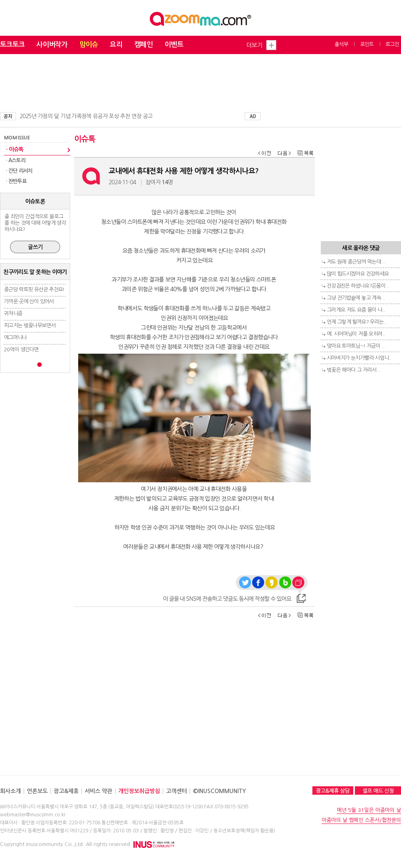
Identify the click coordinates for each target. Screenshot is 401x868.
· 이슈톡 (15, 149)
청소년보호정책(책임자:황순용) (244, 831)
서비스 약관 (98, 791)
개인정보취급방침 (139, 791)
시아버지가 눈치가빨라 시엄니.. (359, 358)
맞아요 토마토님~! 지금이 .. (355, 346)
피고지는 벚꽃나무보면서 (30, 325)
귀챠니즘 (13, 313)
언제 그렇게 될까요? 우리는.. (356, 322)
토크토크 (12, 45)
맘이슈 (89, 45)
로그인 (392, 44)
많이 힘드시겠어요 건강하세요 (358, 274)
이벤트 (174, 45)
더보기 (254, 45)
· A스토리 (16, 160)
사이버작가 (52, 45)
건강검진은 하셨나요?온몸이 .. (358, 286)
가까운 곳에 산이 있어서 (29, 301)
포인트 (367, 44)
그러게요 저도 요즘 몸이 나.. (356, 310)
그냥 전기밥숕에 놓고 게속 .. (356, 298)
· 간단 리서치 (19, 171)
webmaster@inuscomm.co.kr (33, 815)
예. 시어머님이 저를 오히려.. (356, 334)
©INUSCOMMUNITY (219, 791)
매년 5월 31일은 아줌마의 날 (369, 810)
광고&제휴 (66, 791)
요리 (116, 45)
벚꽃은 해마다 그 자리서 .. (354, 370)
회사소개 (10, 791)
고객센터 (176, 791)
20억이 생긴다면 (21, 349)
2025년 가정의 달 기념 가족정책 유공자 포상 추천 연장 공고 (86, 116)
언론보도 (37, 791)
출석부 (341, 44)
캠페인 (144, 45)
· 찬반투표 (16, 181)
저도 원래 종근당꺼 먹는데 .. (356, 262)
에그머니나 (15, 337)
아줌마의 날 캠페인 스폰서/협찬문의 (361, 820)
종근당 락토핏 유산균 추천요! (34, 289)
